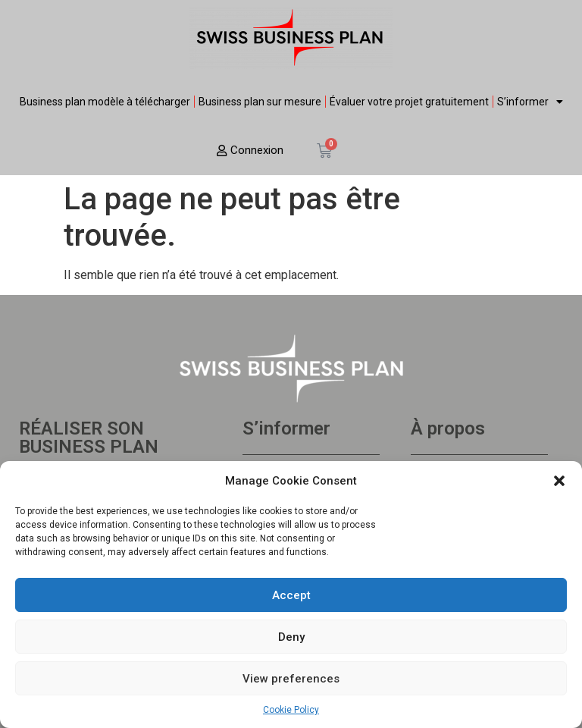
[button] (559, 481)
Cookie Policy (291, 710)
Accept (291, 595)
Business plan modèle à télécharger (105, 102)
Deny (291, 637)
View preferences (291, 679)
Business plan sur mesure (260, 102)
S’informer (530, 102)
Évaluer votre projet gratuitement (409, 102)
